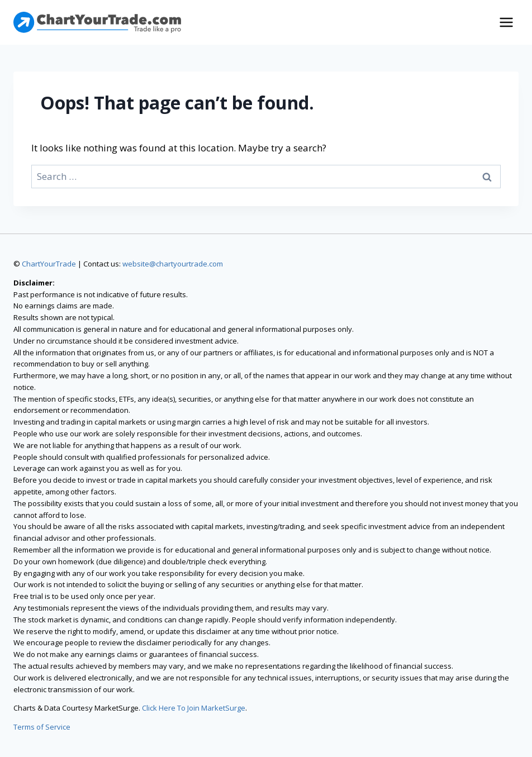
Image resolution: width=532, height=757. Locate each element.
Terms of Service (42, 727)
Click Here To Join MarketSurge (194, 708)
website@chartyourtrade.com (173, 264)
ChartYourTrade (49, 264)
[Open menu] (506, 22)
